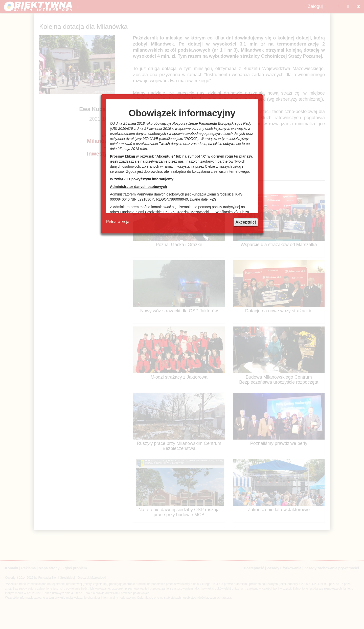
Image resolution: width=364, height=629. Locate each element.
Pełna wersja (118, 222)
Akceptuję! (246, 222)
